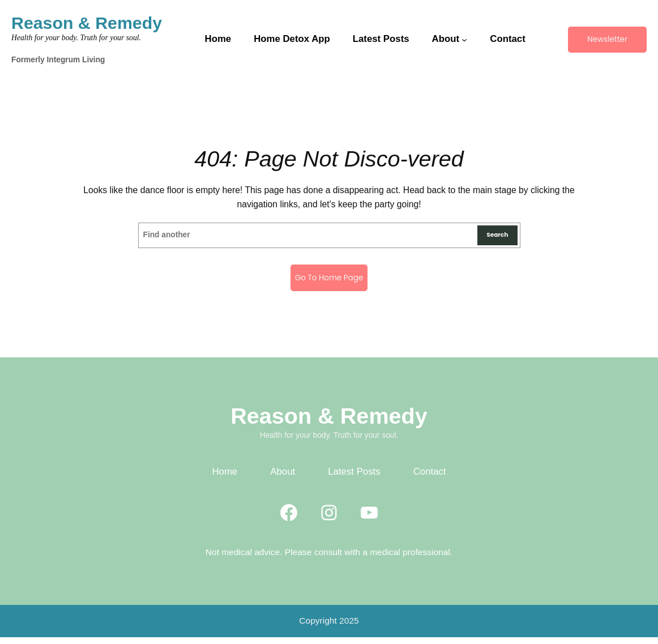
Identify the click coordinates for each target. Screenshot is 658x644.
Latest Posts (354, 479)
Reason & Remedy (87, 23)
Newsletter (607, 39)
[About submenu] (464, 40)
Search (493, 238)
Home (225, 479)
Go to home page (329, 282)
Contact (430, 479)
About (283, 479)
